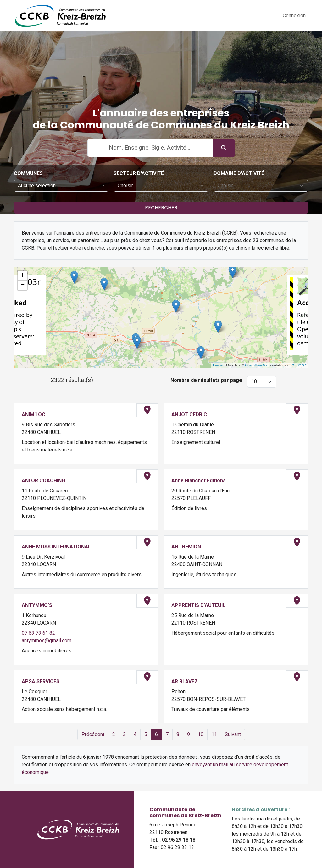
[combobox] (61, 186)
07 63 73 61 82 (38, 633)
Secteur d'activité (139, 173)
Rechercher (161, 208)
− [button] (22, 285)
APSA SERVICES (41, 681)
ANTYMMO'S (37, 605)
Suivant (233, 734)
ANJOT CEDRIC (189, 414)
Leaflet (218, 365)
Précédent (93, 734)
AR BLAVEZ (185, 681)
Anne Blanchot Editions (199, 481)
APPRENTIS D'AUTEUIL (198, 605)
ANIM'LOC (33, 414)
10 (201, 734)
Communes (28, 173)
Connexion (294, 16)
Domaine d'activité (239, 173)
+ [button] (22, 276)
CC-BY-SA (298, 365)
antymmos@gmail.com (47, 641)
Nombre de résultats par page (206, 380)
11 (214, 734)
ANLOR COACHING (43, 481)
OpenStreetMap (257, 365)
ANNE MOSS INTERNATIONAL (56, 547)
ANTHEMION (186, 547)
